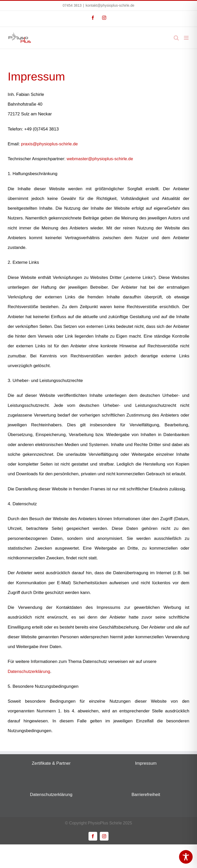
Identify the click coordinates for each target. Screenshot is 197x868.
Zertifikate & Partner (51, 763)
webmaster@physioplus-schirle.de (100, 159)
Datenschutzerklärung (29, 672)
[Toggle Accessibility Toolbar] (186, 857)
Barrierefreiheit (146, 795)
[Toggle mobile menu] (187, 38)
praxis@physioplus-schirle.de (49, 144)
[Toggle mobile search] (176, 38)
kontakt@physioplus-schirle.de (110, 5)
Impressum (146, 763)
